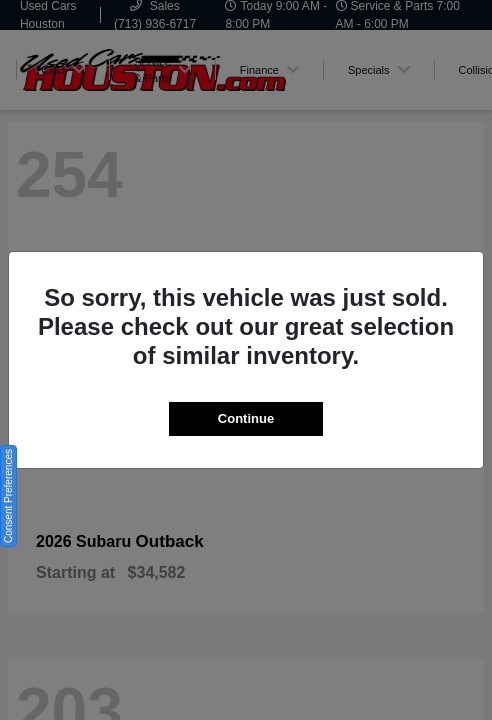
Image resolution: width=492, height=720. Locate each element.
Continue (246, 418)
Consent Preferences (8, 496)
